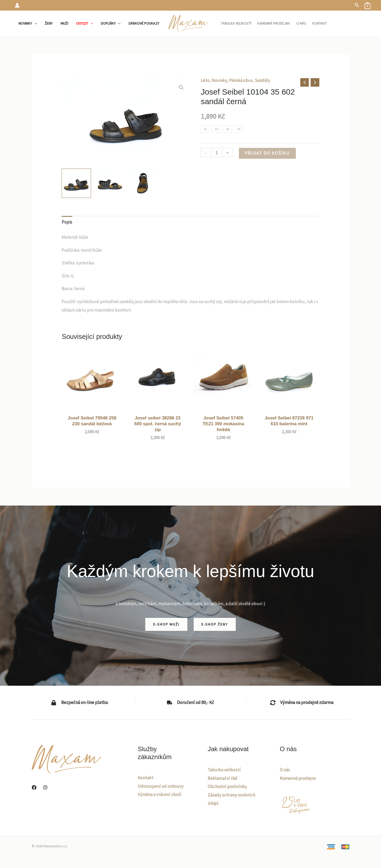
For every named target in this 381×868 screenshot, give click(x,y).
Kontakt (146, 778)
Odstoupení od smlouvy (161, 786)
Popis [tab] (67, 222)
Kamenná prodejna (298, 778)
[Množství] (217, 152)
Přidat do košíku (267, 153)
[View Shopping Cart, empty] (368, 5)
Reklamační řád (223, 778)
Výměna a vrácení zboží (160, 794)
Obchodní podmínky (227, 786)
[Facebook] (34, 787)
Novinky (219, 80)
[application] (37, 23)
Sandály (262, 80)
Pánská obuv (241, 80)
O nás (285, 770)
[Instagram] (45, 787)
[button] (357, 5)
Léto (205, 80)
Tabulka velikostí (224, 770)
